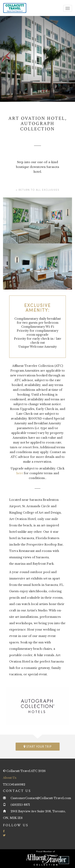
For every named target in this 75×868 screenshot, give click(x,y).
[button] (64, 860)
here (20, 473)
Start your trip (38, 746)
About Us (10, 778)
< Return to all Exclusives (38, 190)
